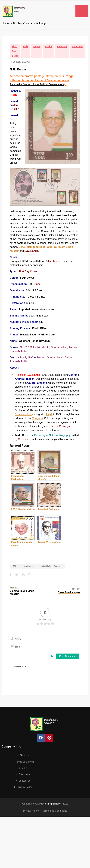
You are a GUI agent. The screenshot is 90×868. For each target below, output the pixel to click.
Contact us (25, 781)
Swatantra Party (24, 414)
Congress (37, 418)
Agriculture (29, 566)
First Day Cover (21, 23)
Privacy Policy (25, 787)
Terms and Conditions (55, 811)
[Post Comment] (67, 656)
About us (25, 755)
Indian (37, 46)
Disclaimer (25, 774)
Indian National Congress (51, 566)
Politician (62, 46)
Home (5, 23)
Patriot (48, 46)
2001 (15, 566)
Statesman (78, 46)
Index (25, 768)
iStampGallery (53, 804)
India (26, 46)
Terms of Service (25, 762)
